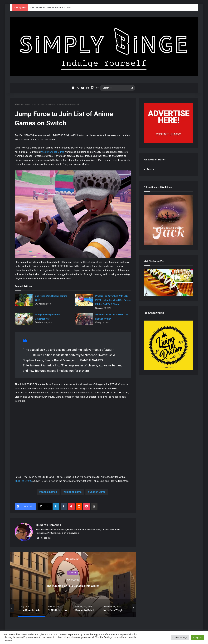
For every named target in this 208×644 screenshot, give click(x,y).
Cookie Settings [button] (180, 637)
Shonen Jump (97, 492)
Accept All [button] (197, 637)
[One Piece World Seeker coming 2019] (24, 300)
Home (19, 104)
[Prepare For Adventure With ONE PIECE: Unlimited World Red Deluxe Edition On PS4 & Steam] (84, 300)
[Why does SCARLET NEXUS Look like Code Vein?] (84, 319)
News (27, 104)
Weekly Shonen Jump (53, 152)
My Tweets (149, 169)
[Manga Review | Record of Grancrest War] (24, 319)
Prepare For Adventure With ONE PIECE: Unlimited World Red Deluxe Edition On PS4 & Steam (113, 300)
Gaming (73, 571)
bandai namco (49, 492)
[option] (73, 583)
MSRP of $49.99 (24, 481)
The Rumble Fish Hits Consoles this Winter (73, 583)
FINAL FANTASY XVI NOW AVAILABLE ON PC (51, 7)
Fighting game (73, 492)
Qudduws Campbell (48, 525)
